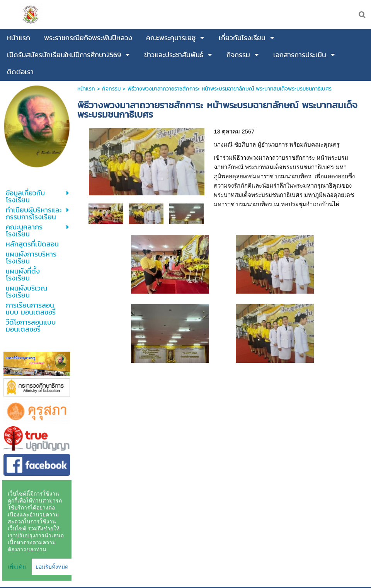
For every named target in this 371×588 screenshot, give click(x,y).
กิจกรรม (111, 89)
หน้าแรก (86, 89)
